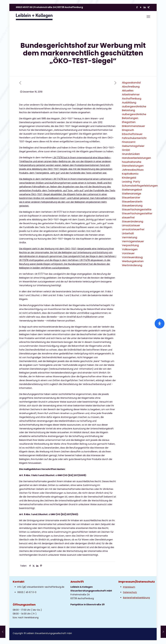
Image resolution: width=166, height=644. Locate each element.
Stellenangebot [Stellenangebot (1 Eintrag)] (132, 190)
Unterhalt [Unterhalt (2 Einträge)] (128, 233)
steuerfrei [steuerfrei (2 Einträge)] (128, 217)
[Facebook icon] (137, 7)
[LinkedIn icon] (145, 7)
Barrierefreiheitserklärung (136, 598)
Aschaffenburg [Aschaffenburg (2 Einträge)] (132, 98)
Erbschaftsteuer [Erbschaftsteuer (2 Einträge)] (132, 134)
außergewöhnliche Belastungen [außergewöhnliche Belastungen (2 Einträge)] (134, 116)
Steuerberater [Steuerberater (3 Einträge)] (131, 198)
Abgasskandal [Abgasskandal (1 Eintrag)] (131, 83)
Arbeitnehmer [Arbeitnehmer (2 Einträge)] (131, 94)
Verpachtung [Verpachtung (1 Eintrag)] (130, 245)
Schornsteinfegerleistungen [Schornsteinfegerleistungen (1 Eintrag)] (140, 186)
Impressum (129, 587)
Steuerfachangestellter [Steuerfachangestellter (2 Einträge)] (137, 213)
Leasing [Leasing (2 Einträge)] (127, 182)
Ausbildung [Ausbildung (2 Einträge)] (129, 102)
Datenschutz (130, 592)
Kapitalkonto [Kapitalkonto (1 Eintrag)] (130, 174)
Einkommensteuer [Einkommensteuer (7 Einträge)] (133, 126)
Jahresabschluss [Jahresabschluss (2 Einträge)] (133, 170)
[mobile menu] (148, 17)
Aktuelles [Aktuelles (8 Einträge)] (128, 90)
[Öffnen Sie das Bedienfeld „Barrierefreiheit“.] (160, 324)
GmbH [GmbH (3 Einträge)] (126, 150)
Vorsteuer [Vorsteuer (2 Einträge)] (128, 253)
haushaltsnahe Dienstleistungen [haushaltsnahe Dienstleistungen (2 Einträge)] (133, 164)
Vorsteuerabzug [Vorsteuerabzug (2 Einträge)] (132, 257)
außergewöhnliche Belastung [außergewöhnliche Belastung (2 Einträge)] (134, 108)
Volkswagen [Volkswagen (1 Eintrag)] (130, 249)
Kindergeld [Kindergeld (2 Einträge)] (129, 178)
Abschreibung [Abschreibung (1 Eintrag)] (131, 87)
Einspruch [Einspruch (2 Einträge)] (128, 130)
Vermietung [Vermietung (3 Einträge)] (130, 237)
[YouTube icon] (141, 7)
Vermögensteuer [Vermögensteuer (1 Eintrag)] (133, 241)
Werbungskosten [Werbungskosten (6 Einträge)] (133, 261)
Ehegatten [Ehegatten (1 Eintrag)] (129, 122)
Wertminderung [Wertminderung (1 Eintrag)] (132, 265)
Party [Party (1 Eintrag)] (137, 182)
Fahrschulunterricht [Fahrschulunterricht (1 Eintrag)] (134, 138)
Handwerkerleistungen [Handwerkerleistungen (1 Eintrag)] (136, 158)
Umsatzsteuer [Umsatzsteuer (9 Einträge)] (131, 225)
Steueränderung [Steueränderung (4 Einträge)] (133, 221)
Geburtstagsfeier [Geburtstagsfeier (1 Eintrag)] (133, 146)
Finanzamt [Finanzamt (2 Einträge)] (129, 142)
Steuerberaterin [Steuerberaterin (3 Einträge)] (132, 201)
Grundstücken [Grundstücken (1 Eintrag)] (131, 154)
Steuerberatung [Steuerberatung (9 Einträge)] (132, 205)
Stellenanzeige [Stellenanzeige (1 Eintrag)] (132, 194)
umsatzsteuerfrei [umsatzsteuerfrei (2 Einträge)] (133, 229)
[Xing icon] (148, 7)
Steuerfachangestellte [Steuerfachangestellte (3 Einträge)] (137, 209)
